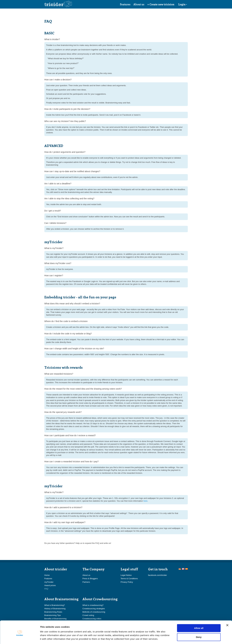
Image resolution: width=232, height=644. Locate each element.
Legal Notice (126, 575)
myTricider (49, 582)
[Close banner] (227, 614)
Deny (199, 626)
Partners (86, 582)
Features (125, 4)
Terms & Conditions (129, 579)
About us (139, 4)
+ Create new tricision (161, 4)
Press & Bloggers (90, 579)
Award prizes (50, 585)
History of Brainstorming (55, 609)
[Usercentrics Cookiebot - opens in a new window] (20, 638)
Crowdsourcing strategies (94, 609)
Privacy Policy (127, 582)
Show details (160, 638)
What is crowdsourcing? (93, 605)
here (146, 501)
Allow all (199, 617)
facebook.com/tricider (158, 575)
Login (183, 4)
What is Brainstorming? (55, 605)
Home (47, 575)
